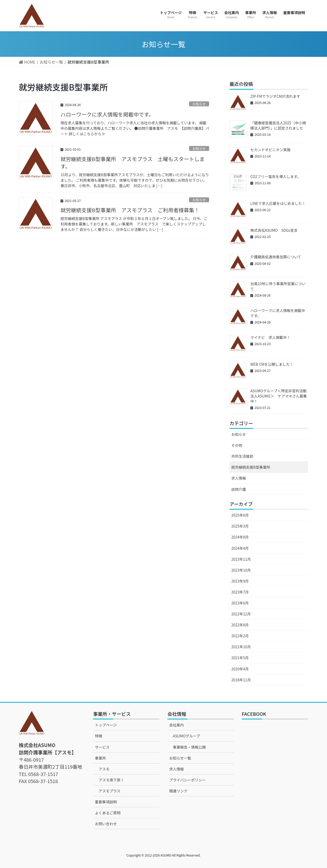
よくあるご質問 (108, 813)
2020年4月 (240, 669)
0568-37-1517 (43, 774)
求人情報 (239, 478)
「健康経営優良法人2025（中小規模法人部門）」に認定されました (278, 125)
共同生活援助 (242, 456)
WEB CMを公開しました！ (272, 364)
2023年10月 (241, 570)
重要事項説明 (106, 802)
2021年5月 (240, 658)
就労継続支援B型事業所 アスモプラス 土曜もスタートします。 (133, 163)
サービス (102, 747)
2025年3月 (240, 526)
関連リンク (178, 791)
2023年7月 (240, 592)
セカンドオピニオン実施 (270, 150)
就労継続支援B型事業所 (251, 467)
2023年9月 (240, 581)
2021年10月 (241, 647)
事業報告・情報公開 (189, 747)
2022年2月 (240, 636)
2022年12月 (241, 614)
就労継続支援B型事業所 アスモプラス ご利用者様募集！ (130, 210)
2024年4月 (240, 548)
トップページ (106, 725)
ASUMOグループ (186, 736)
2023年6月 (240, 603)
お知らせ (199, 104)
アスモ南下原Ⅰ (111, 780)
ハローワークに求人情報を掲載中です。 (107, 114)
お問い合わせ (106, 824)
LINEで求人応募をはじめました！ (278, 203)
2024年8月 (240, 537)
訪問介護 (239, 489)
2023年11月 (241, 559)
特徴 (99, 736)
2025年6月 (240, 515)
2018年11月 (241, 680)
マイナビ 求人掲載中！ (270, 337)
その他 (237, 445)
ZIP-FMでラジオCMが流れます (275, 96)
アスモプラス (110, 791)
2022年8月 (240, 625)
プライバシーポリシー (187, 780)
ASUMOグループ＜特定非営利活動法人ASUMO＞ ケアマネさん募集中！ (279, 396)
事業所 (100, 758)
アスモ (104, 769)
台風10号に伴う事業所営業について (278, 286)
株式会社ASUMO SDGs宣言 (274, 230)
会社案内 (177, 725)
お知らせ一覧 (180, 758)
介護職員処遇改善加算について (276, 257)
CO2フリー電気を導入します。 (275, 176)
